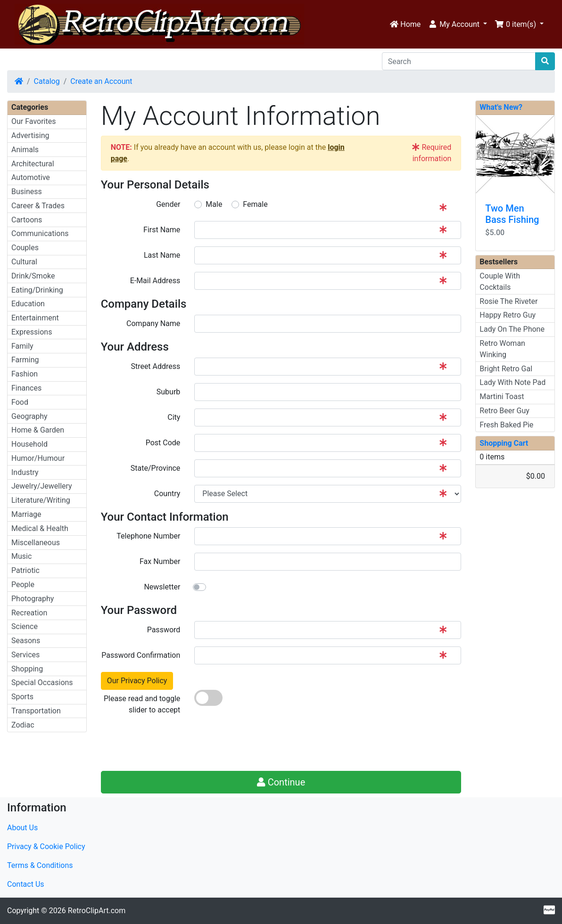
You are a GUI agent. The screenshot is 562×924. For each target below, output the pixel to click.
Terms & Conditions (40, 865)
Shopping (27, 669)
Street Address (155, 366)
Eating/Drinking (37, 290)
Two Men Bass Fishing (512, 214)
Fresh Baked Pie (506, 425)
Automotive (31, 177)
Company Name (153, 323)
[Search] (459, 61)
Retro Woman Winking (502, 349)
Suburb (169, 392)
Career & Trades (38, 206)
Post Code (163, 443)
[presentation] (266, 745)
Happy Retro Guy (508, 315)
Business (27, 192)
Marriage (26, 514)
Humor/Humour (38, 458)
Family (22, 346)
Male (214, 204)
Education (28, 304)
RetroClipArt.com (97, 911)
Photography (33, 599)
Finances (26, 388)
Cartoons (27, 220)
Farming (25, 360)
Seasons (26, 641)
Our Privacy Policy (137, 681)
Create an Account (101, 81)
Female (255, 204)
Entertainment (35, 318)
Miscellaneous (36, 543)
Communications (40, 233)
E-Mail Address (155, 281)
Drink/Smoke (33, 276)
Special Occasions (42, 683)
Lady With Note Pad (512, 382)
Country (167, 494)
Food (20, 402)
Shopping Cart (504, 443)
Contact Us (26, 884)
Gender (168, 204)
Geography (29, 416)
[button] (458, 25)
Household (29, 444)
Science (25, 626)
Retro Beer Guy (504, 411)
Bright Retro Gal (506, 369)
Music (21, 556)
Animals (25, 150)
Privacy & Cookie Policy (46, 846)
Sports (22, 697)
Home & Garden (38, 430)
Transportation (36, 711)
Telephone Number (148, 536)
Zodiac (23, 725)
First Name (162, 230)
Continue (281, 782)
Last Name (162, 255)
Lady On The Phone (512, 329)
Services (25, 655)
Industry (25, 472)
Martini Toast (502, 397)
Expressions (32, 332)
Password (164, 630)
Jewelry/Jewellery (42, 486)
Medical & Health (40, 528)
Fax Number (160, 561)
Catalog (47, 81)
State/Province (155, 468)
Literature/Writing (41, 500)
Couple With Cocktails (500, 282)
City (174, 417)
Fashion (25, 374)
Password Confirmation (141, 655)
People (23, 585)
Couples (25, 248)
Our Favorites (33, 121)
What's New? (501, 107)
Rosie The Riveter (508, 301)
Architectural (33, 164)
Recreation (29, 613)
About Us (22, 828)
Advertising (30, 135)
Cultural (24, 262)
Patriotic (25, 570)
